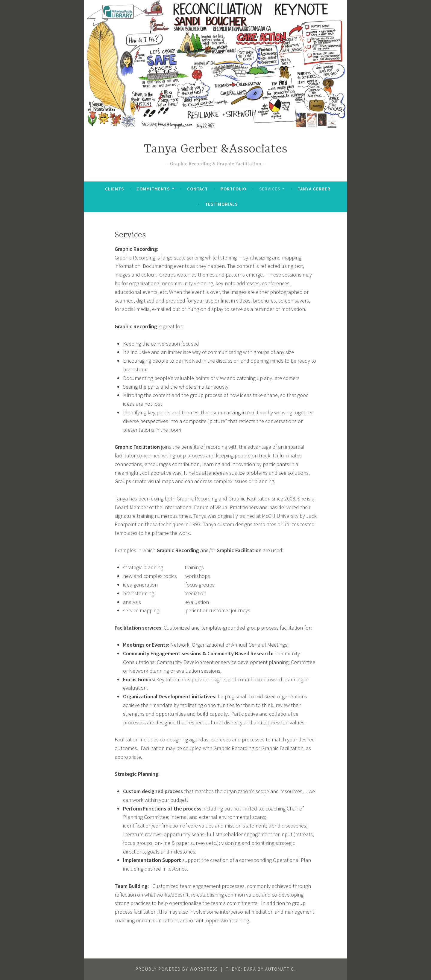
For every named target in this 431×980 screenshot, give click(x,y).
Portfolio (233, 189)
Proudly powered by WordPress (177, 969)
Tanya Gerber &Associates (216, 149)
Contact (198, 189)
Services (270, 189)
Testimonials (221, 204)
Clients (114, 189)
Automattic (280, 969)
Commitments (153, 189)
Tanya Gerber (314, 189)
